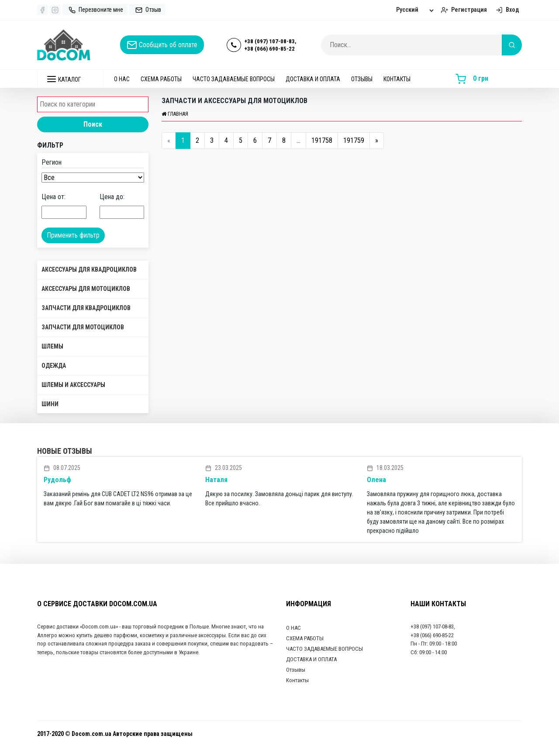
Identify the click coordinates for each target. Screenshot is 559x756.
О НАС (122, 79)
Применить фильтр (73, 235)
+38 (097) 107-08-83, (270, 41)
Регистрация (463, 10)
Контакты (397, 79)
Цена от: (53, 197)
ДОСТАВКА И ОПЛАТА (313, 79)
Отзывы (362, 79)
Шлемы (52, 346)
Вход (507, 10)
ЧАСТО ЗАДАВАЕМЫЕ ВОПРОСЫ (234, 79)
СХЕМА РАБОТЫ (161, 79)
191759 (354, 140)
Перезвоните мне (95, 10)
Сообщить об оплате (162, 45)
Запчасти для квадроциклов (86, 308)
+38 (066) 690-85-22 (269, 49)
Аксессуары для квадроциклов (89, 269)
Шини (50, 404)
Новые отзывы (65, 451)
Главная (175, 114)
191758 (322, 140)
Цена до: (112, 197)
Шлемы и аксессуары (73, 385)
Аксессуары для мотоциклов (86, 289)
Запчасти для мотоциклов (83, 327)
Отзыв (147, 10)
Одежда (54, 366)
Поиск (93, 124)
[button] (70, 79)
